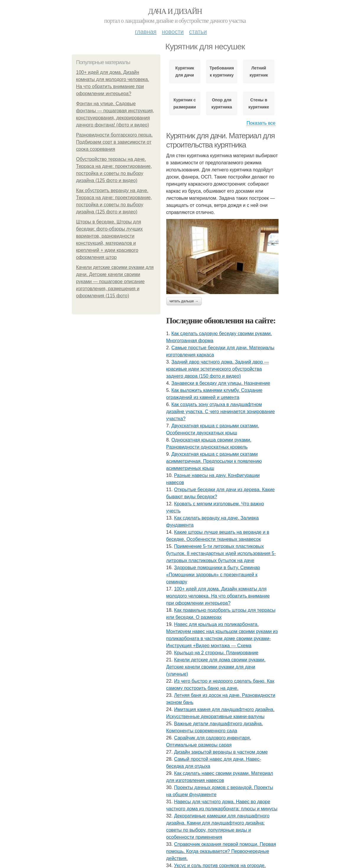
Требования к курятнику (222, 72)
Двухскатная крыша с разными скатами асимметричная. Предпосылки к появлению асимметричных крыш (214, 461)
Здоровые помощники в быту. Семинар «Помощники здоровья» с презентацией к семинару (213, 575)
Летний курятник (259, 72)
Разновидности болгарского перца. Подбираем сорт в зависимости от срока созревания (114, 142)
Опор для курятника (222, 103)
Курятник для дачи (185, 72)
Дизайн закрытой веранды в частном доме (221, 752)
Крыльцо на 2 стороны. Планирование (216, 653)
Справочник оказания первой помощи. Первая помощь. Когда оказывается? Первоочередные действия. (221, 851)
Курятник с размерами (185, 103)
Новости (173, 32)
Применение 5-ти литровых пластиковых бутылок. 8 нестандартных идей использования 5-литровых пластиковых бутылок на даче (221, 553)
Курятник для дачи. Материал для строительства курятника (220, 140)
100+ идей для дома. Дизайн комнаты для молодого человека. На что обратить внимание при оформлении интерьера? (218, 596)
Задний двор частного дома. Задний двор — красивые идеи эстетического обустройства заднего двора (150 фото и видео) (218, 369)
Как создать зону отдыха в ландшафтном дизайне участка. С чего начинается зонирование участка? (221, 412)
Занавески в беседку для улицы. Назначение (221, 383)
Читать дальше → (184, 301)
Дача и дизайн (175, 11)
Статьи (198, 32)
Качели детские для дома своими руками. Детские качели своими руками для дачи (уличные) (216, 667)
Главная (146, 32)
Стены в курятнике (259, 103)
